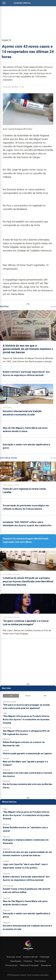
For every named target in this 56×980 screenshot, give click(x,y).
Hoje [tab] (11, 696)
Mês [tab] (45, 696)
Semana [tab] (28, 696)
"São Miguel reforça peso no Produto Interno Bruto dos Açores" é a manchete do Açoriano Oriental (26, 719)
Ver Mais (53, 307)
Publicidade (45, 957)
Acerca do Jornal (14, 957)
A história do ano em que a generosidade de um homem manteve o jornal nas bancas (28, 349)
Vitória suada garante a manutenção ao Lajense (27, 753)
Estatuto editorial (30, 957)
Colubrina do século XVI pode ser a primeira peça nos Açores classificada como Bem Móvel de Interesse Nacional (28, 581)
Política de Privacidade (29, 965)
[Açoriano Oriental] (28, 951)
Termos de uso (11, 965)
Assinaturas (46, 965)
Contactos (28, 961)
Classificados (16, 961)
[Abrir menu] (4, 3)
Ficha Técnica (40, 961)
